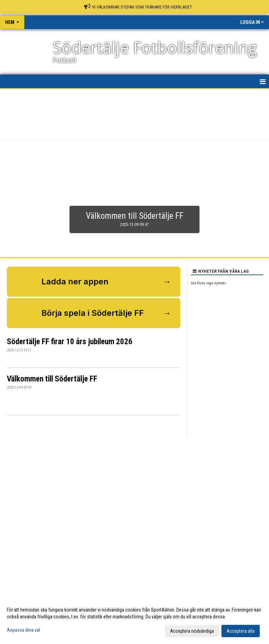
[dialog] (134, 620)
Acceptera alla (241, 631)
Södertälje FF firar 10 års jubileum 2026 (70, 342)
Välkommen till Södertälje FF (52, 379)
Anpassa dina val (23, 630)
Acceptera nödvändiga (192, 631)
